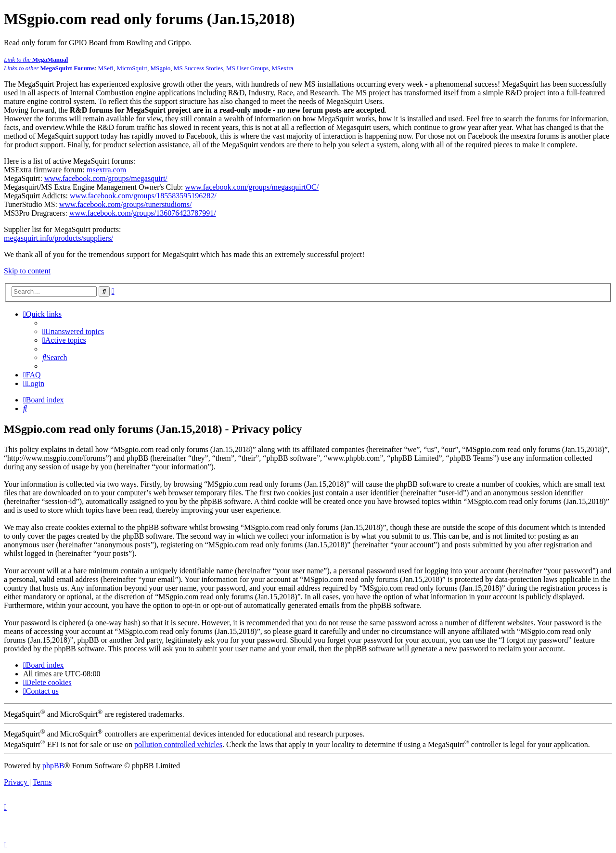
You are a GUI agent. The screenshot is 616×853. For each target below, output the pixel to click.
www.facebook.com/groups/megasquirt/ (106, 178)
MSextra (283, 68)
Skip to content (27, 271)
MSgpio (160, 68)
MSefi (106, 68)
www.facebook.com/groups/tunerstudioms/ (125, 204)
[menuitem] (73, 331)
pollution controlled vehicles (178, 744)
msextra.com (106, 170)
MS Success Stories (199, 68)
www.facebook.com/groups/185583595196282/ (143, 196)
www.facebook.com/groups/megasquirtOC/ (252, 187)
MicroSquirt (132, 68)
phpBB (53, 766)
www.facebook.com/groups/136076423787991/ (143, 213)
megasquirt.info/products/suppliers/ (58, 238)
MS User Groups (247, 68)
